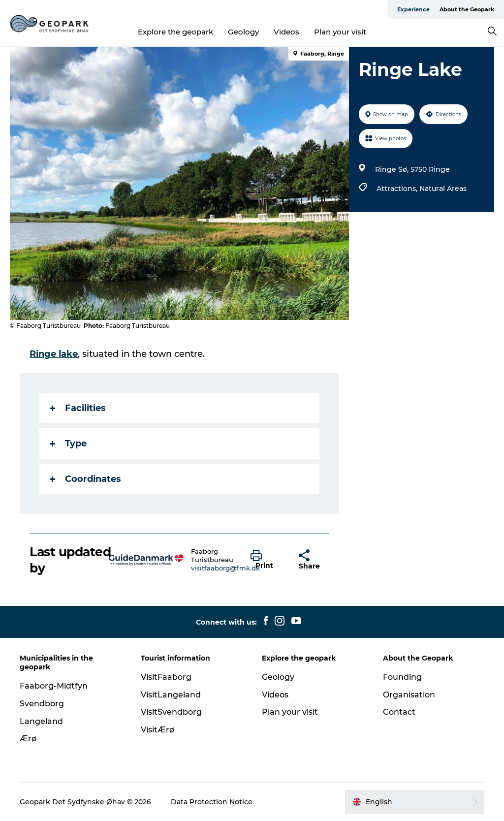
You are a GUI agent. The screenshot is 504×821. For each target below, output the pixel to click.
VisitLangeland (171, 695)
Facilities (78, 408)
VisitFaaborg (166, 677)
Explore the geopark (175, 32)
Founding (402, 677)
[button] (267, 560)
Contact (399, 712)
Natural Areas (443, 189)
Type (68, 443)
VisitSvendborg (171, 712)
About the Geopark (467, 9)
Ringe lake (54, 354)
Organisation (409, 695)
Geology (243, 32)
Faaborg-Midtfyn (54, 686)
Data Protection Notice (212, 802)
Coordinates (85, 479)
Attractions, (398, 189)
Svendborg (42, 704)
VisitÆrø (157, 730)
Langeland (41, 721)
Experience (413, 9)
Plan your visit (340, 32)
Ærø (28, 739)
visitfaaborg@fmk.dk (225, 568)
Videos (286, 32)
